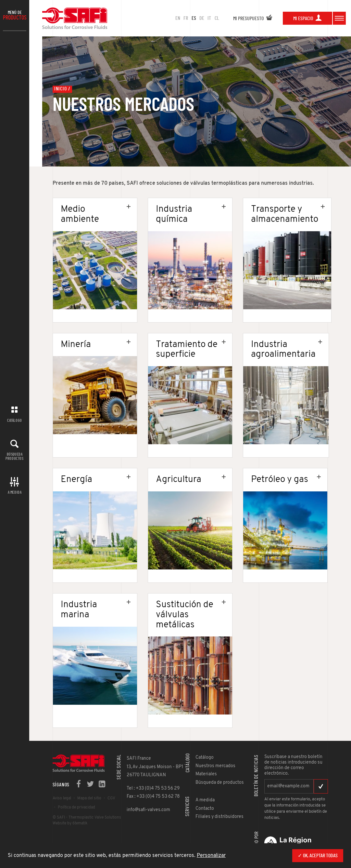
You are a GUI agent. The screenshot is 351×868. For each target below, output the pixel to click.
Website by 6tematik (70, 823)
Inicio (61, 89)
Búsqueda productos (14, 456)
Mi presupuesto (253, 19)
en (178, 18)
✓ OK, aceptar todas (318, 856)
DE (202, 18)
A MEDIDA (15, 492)
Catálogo (15, 421)
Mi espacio (307, 19)
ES (194, 18)
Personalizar (211, 856)
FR (186, 18)
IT (209, 18)
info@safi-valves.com (148, 810)
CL (217, 18)
